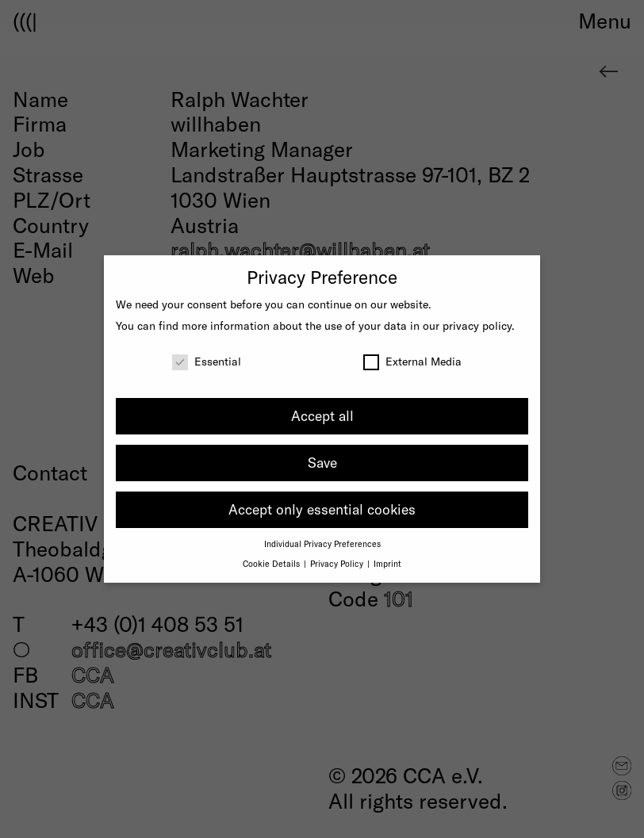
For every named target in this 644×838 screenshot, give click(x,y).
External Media (412, 361)
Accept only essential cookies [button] (322, 509)
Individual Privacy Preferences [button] (322, 543)
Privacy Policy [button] (338, 563)
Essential (207, 361)
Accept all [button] (322, 415)
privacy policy (477, 325)
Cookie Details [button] (272, 563)
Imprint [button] (387, 563)
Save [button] (322, 462)
